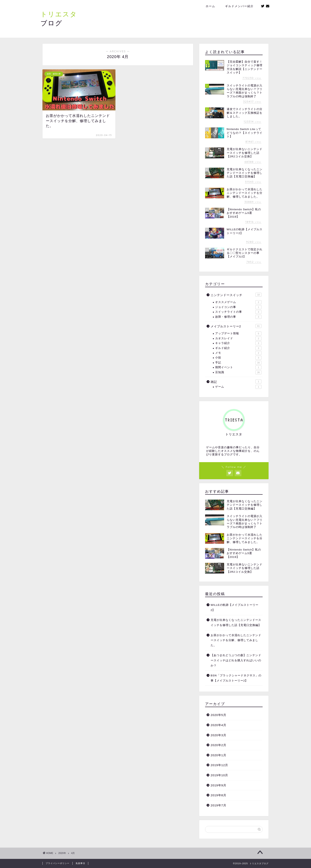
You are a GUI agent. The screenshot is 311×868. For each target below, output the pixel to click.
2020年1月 (218, 755)
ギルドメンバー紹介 (239, 6)
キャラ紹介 (238, 343)
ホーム (210, 6)
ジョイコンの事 (238, 307)
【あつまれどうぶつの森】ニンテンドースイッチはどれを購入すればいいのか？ (236, 660)
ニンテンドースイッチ (236, 295)
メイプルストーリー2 (236, 326)
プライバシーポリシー (58, 863)
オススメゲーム (238, 302)
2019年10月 (219, 775)
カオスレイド (238, 338)
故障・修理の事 (238, 317)
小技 (238, 358)
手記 (238, 363)
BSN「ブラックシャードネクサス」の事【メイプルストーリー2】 (236, 678)
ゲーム (238, 387)
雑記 (236, 381)
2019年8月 (218, 795)
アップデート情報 (238, 334)
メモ (238, 353)
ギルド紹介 (238, 348)
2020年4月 (218, 725)
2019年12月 (219, 765)
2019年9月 (218, 785)
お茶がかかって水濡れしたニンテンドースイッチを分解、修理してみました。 (236, 640)
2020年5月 (218, 715)
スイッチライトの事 (238, 312)
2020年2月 (218, 745)
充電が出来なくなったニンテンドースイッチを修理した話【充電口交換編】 (236, 623)
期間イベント (238, 367)
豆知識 (238, 372)
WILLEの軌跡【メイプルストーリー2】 (235, 608)
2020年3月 (218, 735)
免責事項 (80, 863)
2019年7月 (218, 805)
